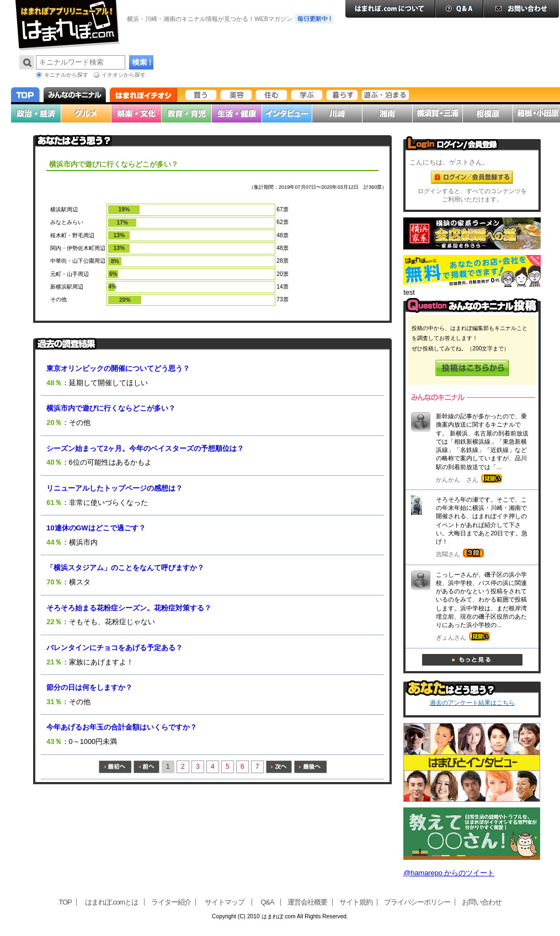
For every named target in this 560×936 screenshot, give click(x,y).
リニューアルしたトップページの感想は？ (114, 488)
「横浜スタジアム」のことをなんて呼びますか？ (125, 568)
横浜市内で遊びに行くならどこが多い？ (111, 408)
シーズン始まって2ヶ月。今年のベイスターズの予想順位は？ (145, 448)
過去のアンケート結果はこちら (472, 703)
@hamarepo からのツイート (449, 873)
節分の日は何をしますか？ (89, 687)
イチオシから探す (124, 75)
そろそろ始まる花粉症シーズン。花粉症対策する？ (129, 608)
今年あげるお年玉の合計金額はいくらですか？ (122, 727)
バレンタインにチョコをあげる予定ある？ (114, 648)
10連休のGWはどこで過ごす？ (96, 528)
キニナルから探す (66, 75)
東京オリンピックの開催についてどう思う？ (118, 368)
